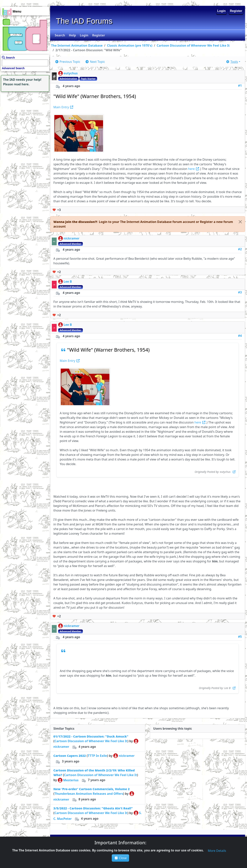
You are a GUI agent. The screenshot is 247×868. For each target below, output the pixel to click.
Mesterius (68, 780)
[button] (59, 35)
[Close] (240, 222)
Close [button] (121, 858)
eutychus (68, 73)
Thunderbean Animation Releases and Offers (89, 794)
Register (236, 11)
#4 (240, 336)
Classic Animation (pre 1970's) (130, 45)
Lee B (65, 281)
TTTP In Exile (97, 756)
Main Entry (63, 107)
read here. (22, 84)
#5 (240, 637)
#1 (240, 86)
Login (222, 11)
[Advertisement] (24, 117)
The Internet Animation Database (77, 45)
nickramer (69, 238)
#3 (240, 292)
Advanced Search (13, 68)
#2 (240, 249)
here (194, 169)
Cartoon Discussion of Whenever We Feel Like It (193, 45)
